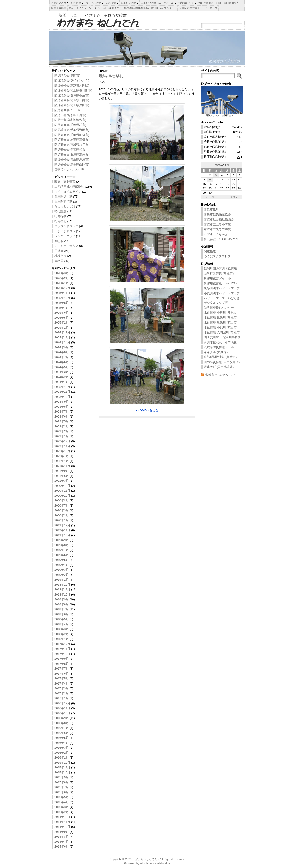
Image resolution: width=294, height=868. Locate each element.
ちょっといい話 (65, 206)
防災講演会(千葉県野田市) (72, 130)
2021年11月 (62, 466)
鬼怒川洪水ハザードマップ (222, 288)
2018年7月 (62, 609)
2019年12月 (62, 525)
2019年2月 (62, 575)
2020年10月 (62, 496)
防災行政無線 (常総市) (219, 274)
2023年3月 (62, 426)
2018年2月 (62, 634)
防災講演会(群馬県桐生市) (72, 95)
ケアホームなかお (216, 234)
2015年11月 (62, 767)
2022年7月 (62, 456)
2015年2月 (62, 812)
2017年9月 (62, 659)
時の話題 (60, 211)
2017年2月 (62, 693)
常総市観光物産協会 (217, 214)
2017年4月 (62, 683)
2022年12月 (62, 441)
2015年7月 (62, 787)
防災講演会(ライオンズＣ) (72, 80)
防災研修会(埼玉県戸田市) (72, 105)
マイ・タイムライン (68, 192)
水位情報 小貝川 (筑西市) (221, 327)
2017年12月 (62, 644)
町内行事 (60, 216)
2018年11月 (62, 589)
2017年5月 (62, 678)
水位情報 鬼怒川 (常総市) (221, 317)
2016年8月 (62, 723)
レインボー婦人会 (66, 246)
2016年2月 (62, 753)
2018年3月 (62, 629)
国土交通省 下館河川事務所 (222, 337)
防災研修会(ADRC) (67, 110)
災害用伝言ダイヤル (217, 278)
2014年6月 (62, 847)
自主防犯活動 (63, 202)
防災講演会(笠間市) (67, 76)
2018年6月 (62, 614)
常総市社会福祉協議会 (219, 219)
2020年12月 (62, 486)
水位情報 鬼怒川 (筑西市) (221, 322)
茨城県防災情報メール (219, 347)
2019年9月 (62, 540)
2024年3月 (62, 372)
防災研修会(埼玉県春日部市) (73, 90)
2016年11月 (62, 708)
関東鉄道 (210, 251)
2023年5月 (62, 421)
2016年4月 (62, 743)
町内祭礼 (60, 221)
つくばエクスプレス (217, 256)
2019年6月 (62, 555)
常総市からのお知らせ (220, 375)
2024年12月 (62, 332)
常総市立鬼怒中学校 (217, 229)
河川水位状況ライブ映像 (220, 342)
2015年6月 (62, 792)
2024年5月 (62, 367)
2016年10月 (62, 713)
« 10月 (210, 197)
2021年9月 (62, 471)
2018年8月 (62, 604)
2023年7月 (62, 411)
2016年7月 (62, 728)
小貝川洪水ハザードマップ (222, 293)
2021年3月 (62, 481)
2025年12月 (62, 288)
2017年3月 (62, 688)
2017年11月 (62, 649)
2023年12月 (62, 387)
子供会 (59, 251)
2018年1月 (62, 639)
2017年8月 (62, 664)
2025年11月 (62, 293)
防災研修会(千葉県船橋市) (72, 135)
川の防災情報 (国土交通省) (222, 362)
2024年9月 (62, 347)
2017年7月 (62, 669)
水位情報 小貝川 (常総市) (221, 313)
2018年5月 (62, 619)
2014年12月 (62, 817)
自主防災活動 (63, 196)
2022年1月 (62, 461)
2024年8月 (62, 352)
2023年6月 (62, 417)
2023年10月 (62, 397)
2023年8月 (62, 407)
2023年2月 (62, 431)
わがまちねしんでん (145, 859)
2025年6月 (62, 313)
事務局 (59, 261)
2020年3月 (62, 510)
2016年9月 (62, 718)
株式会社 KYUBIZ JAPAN (221, 239)
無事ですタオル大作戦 (69, 169)
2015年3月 (62, 807)
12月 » (233, 197)
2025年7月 (62, 308)
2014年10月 (62, 827)
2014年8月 (62, 837)
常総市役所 (211, 209)
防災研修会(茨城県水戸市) (72, 145)
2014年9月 (62, 832)
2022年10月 (62, 451)
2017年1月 (62, 698)
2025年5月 (62, 318)
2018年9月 (62, 599)
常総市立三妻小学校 (217, 224)
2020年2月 (62, 515)
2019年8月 (62, 545)
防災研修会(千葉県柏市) (70, 125)
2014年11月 (62, 822)
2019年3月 (62, 570)
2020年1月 (62, 520)
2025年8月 (62, 303)
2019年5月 (62, 560)
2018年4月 (62, 624)
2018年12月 (62, 585)
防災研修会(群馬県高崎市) (72, 155)
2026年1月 (62, 283)
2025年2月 (62, 322)
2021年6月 (62, 476)
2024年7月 (62, 357)
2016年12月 (62, 703)
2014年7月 (62, 842)
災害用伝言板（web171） (221, 283)
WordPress (147, 863)
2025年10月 (62, 298)
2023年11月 (62, 392)
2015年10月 (62, 772)
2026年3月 (62, 273)
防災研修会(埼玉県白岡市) (72, 165)
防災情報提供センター (219, 308)
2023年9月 (62, 402)
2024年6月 (62, 362)
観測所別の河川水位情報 (220, 268)
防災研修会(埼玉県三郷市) (72, 100)
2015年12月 (62, 763)
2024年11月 (62, 337)
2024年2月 (62, 377)
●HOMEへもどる (147, 410)
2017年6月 (62, 674)
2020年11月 (62, 491)
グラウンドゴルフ (66, 226)
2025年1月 (62, 328)
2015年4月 (62, 802)
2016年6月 (62, 733)
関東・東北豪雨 (65, 182)
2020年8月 (62, 500)
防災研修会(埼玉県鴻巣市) (72, 159)
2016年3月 (62, 748)
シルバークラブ (65, 236)
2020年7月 (62, 506)
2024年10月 (62, 342)
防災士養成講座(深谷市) (70, 120)
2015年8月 (62, 782)
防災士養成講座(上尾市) (70, 115)
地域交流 (60, 256)
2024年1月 (62, 382)
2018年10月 (62, 594)
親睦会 (59, 241)
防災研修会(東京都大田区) (72, 85)
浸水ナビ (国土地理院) (219, 367)
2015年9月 (62, 777)
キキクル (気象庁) (216, 352)
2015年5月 (62, 797)
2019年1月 (62, 580)
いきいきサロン (65, 231)
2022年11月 (62, 446)
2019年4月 (62, 565)
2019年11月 (62, 530)
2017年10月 (62, 654)
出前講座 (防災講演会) (69, 187)
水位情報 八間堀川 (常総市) (222, 332)
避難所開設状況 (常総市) (220, 357)
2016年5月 (62, 738)
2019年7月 (62, 550)
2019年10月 (62, 535)
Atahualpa (164, 863)
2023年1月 (62, 436)
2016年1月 (62, 758)
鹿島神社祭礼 (111, 76)
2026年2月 (62, 278)
